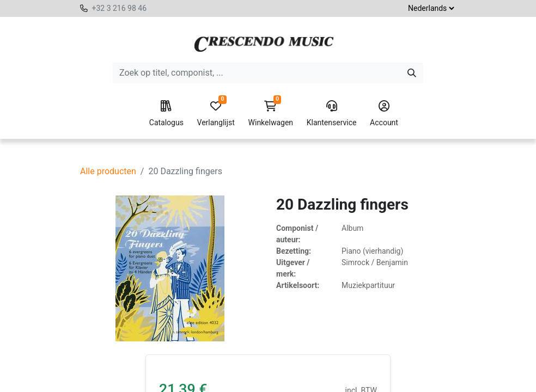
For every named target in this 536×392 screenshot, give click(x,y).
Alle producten (108, 171)
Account (384, 114)
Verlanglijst (216, 114)
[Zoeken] (412, 73)
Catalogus (166, 114)
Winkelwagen (271, 114)
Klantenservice (332, 114)
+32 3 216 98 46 (119, 8)
